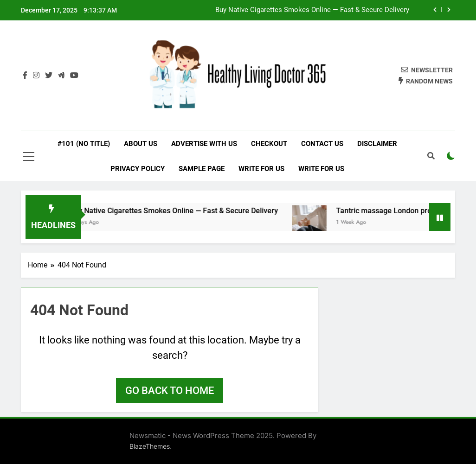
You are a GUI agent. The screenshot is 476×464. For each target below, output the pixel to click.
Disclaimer (377, 144)
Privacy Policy (138, 169)
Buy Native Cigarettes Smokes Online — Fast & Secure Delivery (312, 10)
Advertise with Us (204, 144)
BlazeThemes (150, 446)
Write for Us (261, 169)
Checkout (269, 144)
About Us (141, 144)
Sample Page (202, 169)
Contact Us (322, 144)
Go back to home (170, 391)
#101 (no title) (84, 144)
